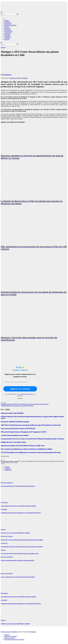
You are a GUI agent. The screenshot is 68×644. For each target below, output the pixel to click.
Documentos (8, 24)
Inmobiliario (8, 30)
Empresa (7, 27)
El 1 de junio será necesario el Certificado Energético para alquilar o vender (20, 553)
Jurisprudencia (8, 32)
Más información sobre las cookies (14, 639)
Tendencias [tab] (8, 470)
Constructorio (7, 75)
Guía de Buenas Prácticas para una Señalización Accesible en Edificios (18, 506)
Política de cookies (10, 638)
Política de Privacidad (10, 636)
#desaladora (24, 78)
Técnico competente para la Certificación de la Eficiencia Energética (18, 486)
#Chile (18, 78)
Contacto (7, 635)
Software (7, 39)
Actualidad (4, 509)
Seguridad (7, 38)
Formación (7, 28)
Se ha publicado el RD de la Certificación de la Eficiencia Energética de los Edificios (22, 547)
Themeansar (33, 632)
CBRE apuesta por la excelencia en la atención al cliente (17, 406)
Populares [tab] (7, 468)
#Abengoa (13, 78)
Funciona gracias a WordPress (9, 632)
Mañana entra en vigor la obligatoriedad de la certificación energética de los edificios (22, 540)
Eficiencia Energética (10, 25)
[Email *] (10, 460)
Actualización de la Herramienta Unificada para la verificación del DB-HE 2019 (21, 513)
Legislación (8, 33)
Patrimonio (7, 22)
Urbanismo (7, 36)
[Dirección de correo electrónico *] (20, 382)
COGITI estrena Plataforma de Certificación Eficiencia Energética (17, 560)
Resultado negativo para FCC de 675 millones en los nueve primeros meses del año (25, 404)
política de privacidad (25, 394)
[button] (1, 13)
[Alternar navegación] (2, 11)
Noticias (3, 550)
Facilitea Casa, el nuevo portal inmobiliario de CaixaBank (15, 533)
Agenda (6, 20)
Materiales (7, 35)
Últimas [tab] (7, 467)
